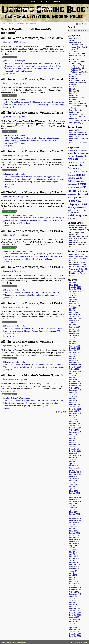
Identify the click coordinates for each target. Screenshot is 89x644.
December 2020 (75, 365)
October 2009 (74, 617)
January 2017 (74, 447)
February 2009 (74, 630)
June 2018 (73, 420)
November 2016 (75, 451)
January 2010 (74, 611)
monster (46, 66)
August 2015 (74, 480)
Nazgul (14, 105)
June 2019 (73, 396)
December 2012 (75, 537)
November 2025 (75, 289)
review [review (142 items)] (77, 201)
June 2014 (73, 508)
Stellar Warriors (75, 114)
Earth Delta (56, 2)
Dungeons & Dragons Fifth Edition (79, 63)
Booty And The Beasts (37, 401)
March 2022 (74, 344)
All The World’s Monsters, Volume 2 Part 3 (32, 113)
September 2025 (75, 291)
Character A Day (77, 45)
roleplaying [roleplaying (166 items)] (74, 204)
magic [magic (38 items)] (78, 181)
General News (74, 85)
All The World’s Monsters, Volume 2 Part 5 (32, 38)
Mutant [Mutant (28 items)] (70, 187)
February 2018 (74, 424)
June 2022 (73, 340)
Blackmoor (33, 63)
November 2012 (75, 539)
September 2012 (75, 544)
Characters (73, 43)
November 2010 (75, 590)
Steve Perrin (41, 182)
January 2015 (74, 495)
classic (40, 63)
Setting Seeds (74, 110)
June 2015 (73, 485)
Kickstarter (73, 87)
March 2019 (74, 403)
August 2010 (74, 596)
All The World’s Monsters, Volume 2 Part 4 (32, 79)
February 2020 (74, 382)
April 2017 (73, 440)
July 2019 (73, 394)
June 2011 (73, 575)
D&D (50, 254)
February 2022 (74, 346)
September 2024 (75, 306)
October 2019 (74, 388)
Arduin (47, 2)
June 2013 (73, 527)
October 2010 (74, 592)
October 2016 (74, 453)
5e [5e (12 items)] (70, 151)
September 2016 (75, 455)
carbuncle (33, 177)
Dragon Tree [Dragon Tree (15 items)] (81, 162)
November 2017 (75, 428)
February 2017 (74, 445)
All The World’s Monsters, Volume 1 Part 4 (32, 231)
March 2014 (74, 512)
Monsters (9, 215)
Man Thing (38, 66)
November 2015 (75, 474)
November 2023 (75, 319)
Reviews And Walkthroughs (15, 61)
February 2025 (74, 304)
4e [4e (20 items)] (68, 151)
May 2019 (73, 399)
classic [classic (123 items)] (72, 159)
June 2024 (73, 308)
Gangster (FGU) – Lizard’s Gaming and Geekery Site (79, 255)
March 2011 (74, 581)
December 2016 (75, 449)
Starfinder (73, 112)
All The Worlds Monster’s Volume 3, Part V (32, 375)
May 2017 (73, 438)
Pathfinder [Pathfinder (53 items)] (82, 191)
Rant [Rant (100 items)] (70, 201)
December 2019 (75, 384)
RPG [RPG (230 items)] (84, 204)
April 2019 (73, 401)
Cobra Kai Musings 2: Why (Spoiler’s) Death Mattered (79, 133)
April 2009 (73, 628)
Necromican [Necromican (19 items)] (78, 188)
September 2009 (75, 619)
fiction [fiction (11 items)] (74, 175)
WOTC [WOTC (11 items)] (69, 218)
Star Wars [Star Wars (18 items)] (75, 213)
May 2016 (73, 462)
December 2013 (75, 518)
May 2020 (73, 377)
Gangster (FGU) (75, 130)
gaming (50, 256)
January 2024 (74, 316)
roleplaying (28, 69)
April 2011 (73, 579)
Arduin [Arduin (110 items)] (77, 153)
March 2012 (74, 556)
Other (73, 51)
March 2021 (74, 361)
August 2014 (74, 504)
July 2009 (73, 623)
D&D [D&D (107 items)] (79, 159)
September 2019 (75, 390)
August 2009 (74, 621)
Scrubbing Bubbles (43, 69)
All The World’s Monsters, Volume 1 (27, 342)
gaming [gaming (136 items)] (81, 175)
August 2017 (74, 434)
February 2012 (74, 558)
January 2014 (74, 516)
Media (72, 89)
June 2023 (73, 323)
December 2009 (75, 613)
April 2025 (73, 300)
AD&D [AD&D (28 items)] (76, 150)
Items (73, 108)
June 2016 (73, 459)
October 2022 (74, 333)
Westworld (28, 71)
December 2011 (75, 562)
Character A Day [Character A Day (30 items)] (82, 156)
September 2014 (75, 502)
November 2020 (75, 367)
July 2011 (73, 573)
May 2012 (73, 552)
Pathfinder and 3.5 (78, 72)
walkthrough (15, 71)
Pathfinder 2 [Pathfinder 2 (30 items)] (72, 195)
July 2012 (73, 548)
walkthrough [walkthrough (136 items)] (75, 215)
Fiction (72, 76)
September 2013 (75, 523)
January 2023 (74, 329)
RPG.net (72, 242)
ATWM (26, 401)
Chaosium (50, 401)
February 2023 (74, 327)
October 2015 (74, 476)
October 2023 (74, 321)
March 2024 (74, 312)
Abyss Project (74, 39)
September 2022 (75, 335)
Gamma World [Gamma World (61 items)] (75, 178)
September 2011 (75, 569)
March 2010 (74, 607)
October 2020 (74, 369)
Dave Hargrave (53, 138)
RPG (34, 69)
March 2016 (74, 466)
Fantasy (74, 79)
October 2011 (74, 567)
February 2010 (74, 609)
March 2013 (74, 531)
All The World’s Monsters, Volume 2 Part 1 (32, 192)
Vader (7, 71)
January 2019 (74, 407)
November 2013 (75, 520)
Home (33, 2)
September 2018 (75, 413)
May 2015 (73, 487)
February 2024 (74, 314)
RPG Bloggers (74, 240)
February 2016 (74, 468)
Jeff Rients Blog (75, 230)
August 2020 (74, 373)
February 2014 (74, 514)
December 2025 (75, 287)
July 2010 (73, 598)
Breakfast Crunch (77, 106)
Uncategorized (74, 123)
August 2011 (74, 571)
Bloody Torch (74, 136)
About (40, 2)
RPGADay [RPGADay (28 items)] (71, 208)
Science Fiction (76, 53)
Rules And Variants (76, 104)
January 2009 (74, 632)
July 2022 (73, 337)
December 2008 (75, 634)
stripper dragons (52, 182)
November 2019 (75, 386)
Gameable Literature (77, 83)
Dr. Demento (17, 179)
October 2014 (74, 499)
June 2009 (73, 626)
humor (31, 66)
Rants (71, 93)
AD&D (73, 60)
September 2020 (75, 371)
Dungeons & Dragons (20, 66)
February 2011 (74, 584)
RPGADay (73, 102)
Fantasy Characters (78, 47)
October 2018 (74, 411)
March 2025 (74, 302)
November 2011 (75, 565)
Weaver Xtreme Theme (80, 642)
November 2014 (75, 497)
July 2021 (73, 354)
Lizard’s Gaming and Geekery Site (30, 9)
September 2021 (75, 352)
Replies (8, 146)
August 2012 (74, 546)
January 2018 (74, 426)
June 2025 (73, 295)
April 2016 (73, 464)
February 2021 (74, 363)
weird (22, 71)
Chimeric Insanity (78, 271)
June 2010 (73, 600)
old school (53, 66)
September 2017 (75, 432)
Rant (7, 69)
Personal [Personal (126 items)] (83, 194)
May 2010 (73, 602)
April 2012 (73, 554)
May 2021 (73, 356)
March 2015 (74, 491)
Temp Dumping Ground (78, 120)
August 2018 (74, 415)
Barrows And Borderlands (78, 143)
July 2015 (73, 483)
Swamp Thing (56, 69)
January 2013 (74, 535)
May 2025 (73, 298)
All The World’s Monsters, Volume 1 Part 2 (32, 303)
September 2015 (75, 478)
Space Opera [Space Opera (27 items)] (78, 210)
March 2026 (74, 285)
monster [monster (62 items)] (82, 184)
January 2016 (74, 470)
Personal (61, 66)
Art (70, 41)
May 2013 (73, 529)
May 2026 (73, 283)
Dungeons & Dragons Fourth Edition (79, 67)
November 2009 (75, 615)
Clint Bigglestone (50, 63)
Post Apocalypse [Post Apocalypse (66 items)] (76, 198)
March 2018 (74, 422)
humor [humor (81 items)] (71, 181)
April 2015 (73, 489)
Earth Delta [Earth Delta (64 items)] (79, 172)
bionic (32, 218)
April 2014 (73, 510)
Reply (8, 187)
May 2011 (73, 577)
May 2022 (73, 342)
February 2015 (74, 493)
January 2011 (74, 586)
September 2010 (75, 594)
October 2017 (74, 430)
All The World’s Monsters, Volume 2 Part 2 (32, 151)
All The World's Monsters (14, 63)
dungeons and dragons (30, 256)
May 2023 (73, 325)
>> (86, 24)
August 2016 (74, 457)
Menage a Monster (76, 236)
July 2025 (73, 293)
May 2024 (73, 310)
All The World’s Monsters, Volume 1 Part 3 (32, 267)
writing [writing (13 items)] (73, 218)
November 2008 (75, 636)
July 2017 (73, 436)
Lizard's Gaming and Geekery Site (17, 642)
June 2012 (73, 550)
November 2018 (75, 409)
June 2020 (73, 375)
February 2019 (74, 405)
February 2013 (74, 533)
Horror (73, 49)
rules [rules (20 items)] (77, 208)
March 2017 (74, 443)
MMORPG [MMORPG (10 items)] (75, 184)
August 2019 (74, 392)
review (12, 69)
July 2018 (73, 417)
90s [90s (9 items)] (72, 151)
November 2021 (75, 350)
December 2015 (75, 472)
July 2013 (73, 525)
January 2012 (74, 560)
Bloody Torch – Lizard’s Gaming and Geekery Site (78, 268)
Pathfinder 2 (75, 70)
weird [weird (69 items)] (85, 215)
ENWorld (72, 226)
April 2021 (73, 359)
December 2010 (75, 588)
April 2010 (73, 605)
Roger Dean (19, 69)
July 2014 (73, 506)
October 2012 (74, 541)
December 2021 (75, 348)
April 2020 (73, 380)
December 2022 (75, 331)
